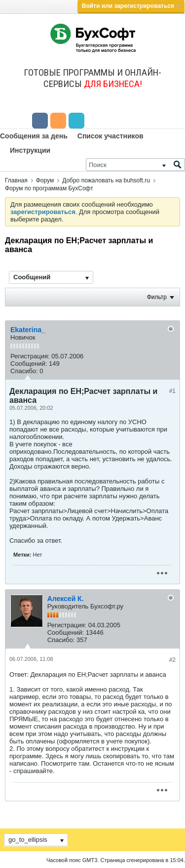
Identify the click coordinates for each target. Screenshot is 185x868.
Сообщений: (29, 364)
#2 (172, 660)
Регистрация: (30, 356)
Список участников (111, 136)
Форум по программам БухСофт (49, 188)
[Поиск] (135, 165)
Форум (45, 180)
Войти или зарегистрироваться (131, 6)
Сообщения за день (34, 136)
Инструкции (30, 150)
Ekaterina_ (28, 330)
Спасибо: (24, 371)
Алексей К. (66, 599)
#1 (172, 391)
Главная (16, 180)
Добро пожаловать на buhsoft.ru (106, 180)
